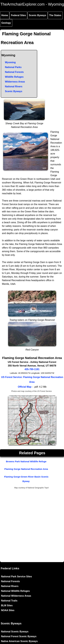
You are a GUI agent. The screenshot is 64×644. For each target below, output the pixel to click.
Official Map (25, 387)
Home (5, 15)
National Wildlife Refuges (15, 591)
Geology (6, 23)
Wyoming (10, 62)
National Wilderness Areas (16, 596)
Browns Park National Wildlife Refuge (26, 461)
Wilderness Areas (15, 82)
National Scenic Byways (15, 632)
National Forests (14, 72)
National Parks (13, 67)
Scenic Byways (38, 15)
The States (55, 15)
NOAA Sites (8, 610)
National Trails (9, 601)
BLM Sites (7, 605)
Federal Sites (18, 15)
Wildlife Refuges (14, 77)
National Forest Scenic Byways (19, 636)
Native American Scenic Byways (19, 641)
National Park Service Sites (16, 577)
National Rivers (14, 86)
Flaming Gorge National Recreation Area (26, 469)
